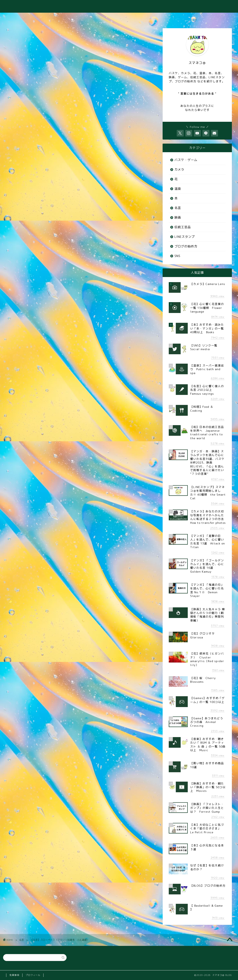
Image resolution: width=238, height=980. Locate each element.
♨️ (70, 18)
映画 (178, 217)
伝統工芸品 (183, 227)
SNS (177, 256)
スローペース (23, 382)
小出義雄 (90, 382)
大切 (77, 382)
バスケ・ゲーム (186, 160)
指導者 (104, 382)
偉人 (54, 382)
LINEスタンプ (185, 237)
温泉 (178, 189)
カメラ (179, 169)
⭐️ (224, 18)
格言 (117, 382)
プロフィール (33, 975)
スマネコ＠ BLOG (119, 6)
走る (128, 382)
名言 (17, 50)
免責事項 (14, 975)
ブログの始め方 (186, 246)
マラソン (40, 382)
